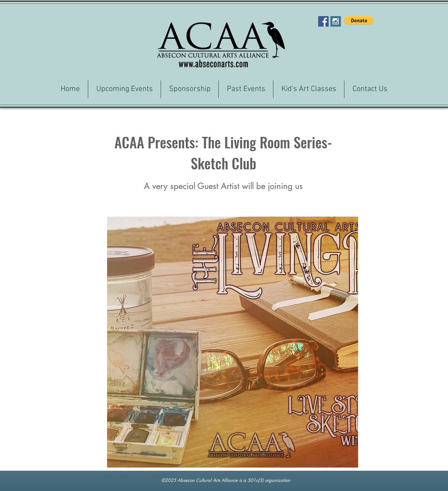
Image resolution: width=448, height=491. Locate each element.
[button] (359, 20)
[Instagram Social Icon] (336, 21)
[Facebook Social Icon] (323, 21)
